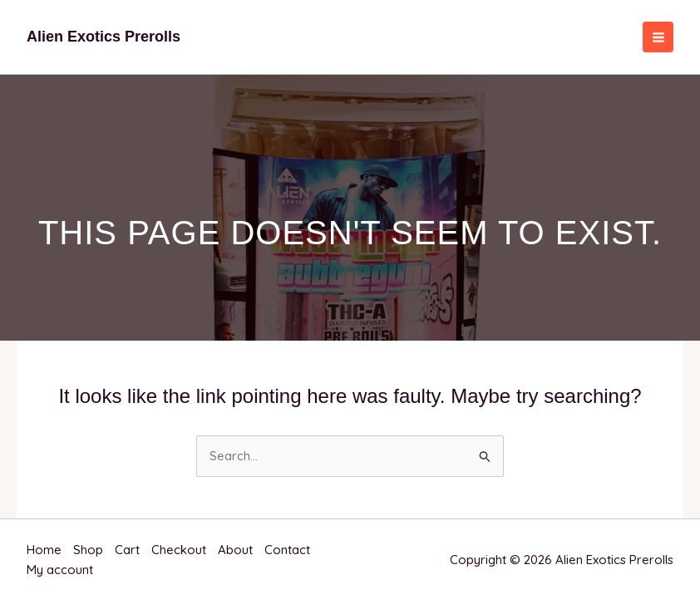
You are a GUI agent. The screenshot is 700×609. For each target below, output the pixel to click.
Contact (287, 550)
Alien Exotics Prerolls (104, 37)
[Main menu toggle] (658, 37)
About (235, 550)
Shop (88, 550)
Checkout (179, 550)
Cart (127, 550)
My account (60, 570)
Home (44, 550)
